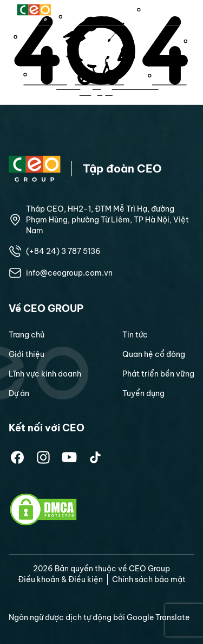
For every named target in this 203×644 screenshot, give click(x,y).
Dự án (19, 393)
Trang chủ (27, 335)
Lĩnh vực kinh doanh (45, 374)
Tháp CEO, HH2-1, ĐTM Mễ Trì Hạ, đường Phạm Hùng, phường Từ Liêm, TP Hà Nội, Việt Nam (107, 220)
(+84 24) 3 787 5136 (63, 251)
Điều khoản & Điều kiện (60, 579)
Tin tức (135, 335)
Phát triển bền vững (158, 374)
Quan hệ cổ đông (154, 354)
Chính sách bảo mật (149, 579)
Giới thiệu (27, 354)
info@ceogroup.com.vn (69, 273)
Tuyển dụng (143, 393)
